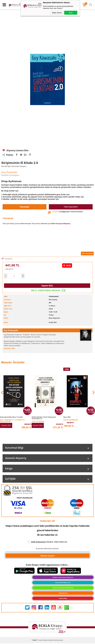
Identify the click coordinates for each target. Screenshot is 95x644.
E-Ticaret (40, 640)
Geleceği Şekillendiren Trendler (11, 417)
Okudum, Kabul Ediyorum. (48, 542)
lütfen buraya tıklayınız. (61, 223)
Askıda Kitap (63, 598)
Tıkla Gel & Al (63, 593)
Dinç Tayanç (53, 300)
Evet (71, 13)
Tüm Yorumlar (87, 253)
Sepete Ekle (47, 286)
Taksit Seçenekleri (71, 207)
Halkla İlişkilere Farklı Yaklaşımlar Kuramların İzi (44, 418)
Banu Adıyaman (54, 318)
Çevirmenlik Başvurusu (63, 582)
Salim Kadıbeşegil (71, 420)
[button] (93, 392)
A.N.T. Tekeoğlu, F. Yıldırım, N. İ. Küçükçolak (13, 420)
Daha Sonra (57, 13)
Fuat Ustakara (38, 421)
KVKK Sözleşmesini (38, 542)
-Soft (34, 640)
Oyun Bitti (67, 417)
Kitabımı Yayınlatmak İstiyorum (63, 577)
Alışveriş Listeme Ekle (15, 150)
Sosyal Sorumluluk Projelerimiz (63, 588)
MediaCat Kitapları (10, 175)
